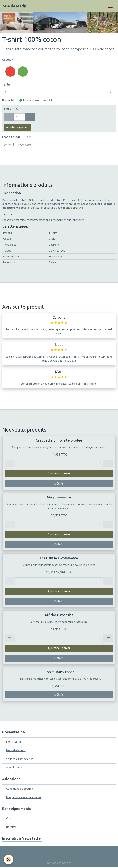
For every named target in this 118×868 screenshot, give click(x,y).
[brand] (15, 6)
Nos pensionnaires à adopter (24, 797)
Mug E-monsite (59, 497)
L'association (14, 742)
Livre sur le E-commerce (59, 558)
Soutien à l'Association (20, 759)
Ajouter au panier (17, 127)
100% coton (25, 145)
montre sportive (73, 208)
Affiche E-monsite (59, 615)
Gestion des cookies (59, 863)
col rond (9, 145)
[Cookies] (9, 859)
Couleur (7, 60)
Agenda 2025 (14, 767)
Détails (59, 484)
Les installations (16, 750)
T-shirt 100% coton (59, 672)
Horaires (11, 827)
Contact (11, 818)
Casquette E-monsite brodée (59, 440)
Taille (6, 85)
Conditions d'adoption (20, 789)
